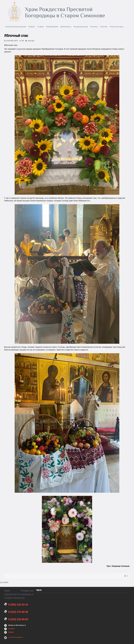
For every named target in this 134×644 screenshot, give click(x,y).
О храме (41, 27)
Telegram (11, 632)
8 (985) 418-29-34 (18, 605)
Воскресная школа (81, 27)
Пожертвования (52, 27)
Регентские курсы (117, 27)
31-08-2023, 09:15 (11, 41)
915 (22, 41)
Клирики (32, 27)
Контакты (94, 27)
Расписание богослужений (16, 27)
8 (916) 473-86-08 (18, 612)
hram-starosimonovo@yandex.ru (16, 637)
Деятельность (66, 27)
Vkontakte (11, 629)
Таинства (104, 27)
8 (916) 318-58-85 (18, 619)
